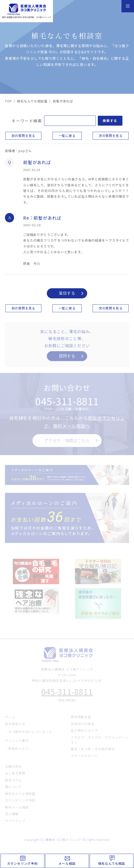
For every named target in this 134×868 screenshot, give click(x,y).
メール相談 (67, 863)
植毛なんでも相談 (112, 863)
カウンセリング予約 (22, 863)
